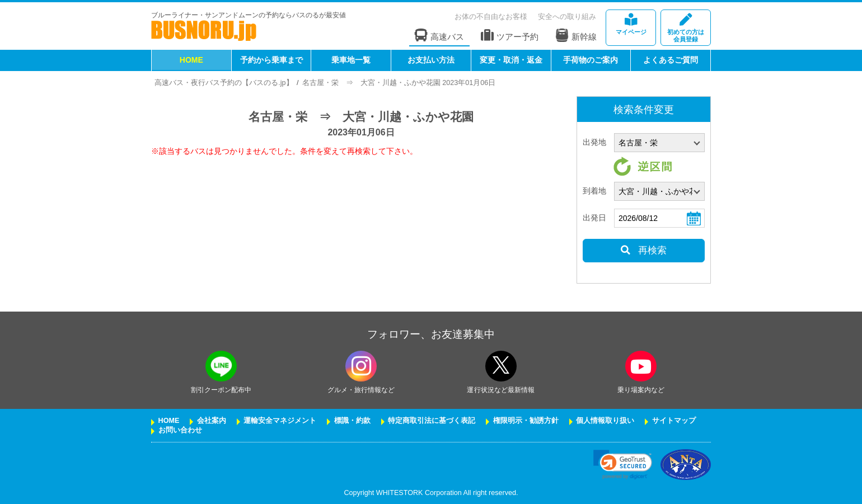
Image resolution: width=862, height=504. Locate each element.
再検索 (643, 250)
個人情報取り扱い (605, 421)
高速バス (439, 36)
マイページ (631, 24)
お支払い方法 (431, 60)
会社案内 (212, 421)
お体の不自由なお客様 (491, 17)
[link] (623, 465)
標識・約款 (352, 421)
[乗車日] (659, 218)
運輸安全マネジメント (280, 421)
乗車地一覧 (351, 60)
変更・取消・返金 (511, 60)
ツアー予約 (510, 36)
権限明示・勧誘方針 (526, 421)
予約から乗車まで (271, 60)
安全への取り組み (567, 17)
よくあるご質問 (671, 60)
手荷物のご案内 (591, 60)
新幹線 (576, 35)
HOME (191, 60)
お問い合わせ (180, 430)
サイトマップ (674, 421)
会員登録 (686, 28)
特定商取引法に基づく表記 (432, 421)
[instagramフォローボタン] (361, 366)
